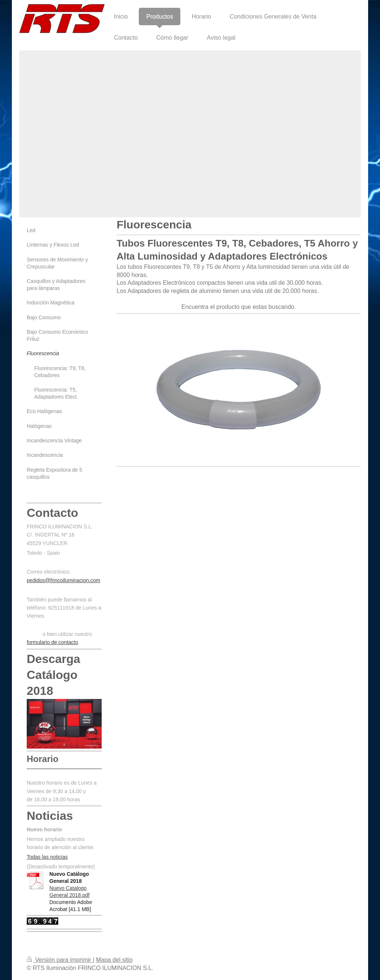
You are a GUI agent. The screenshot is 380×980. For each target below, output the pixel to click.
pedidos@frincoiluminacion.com (63, 580)
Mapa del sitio (114, 960)
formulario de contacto (53, 642)
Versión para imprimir (60, 960)
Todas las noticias (47, 857)
